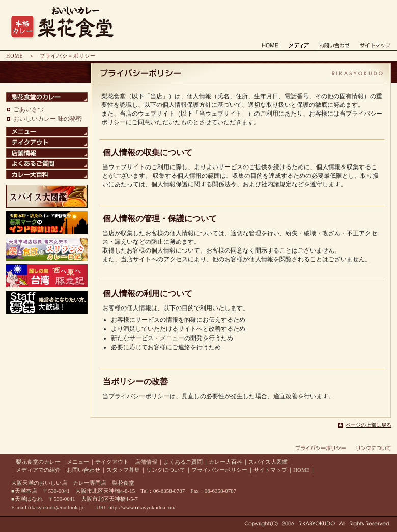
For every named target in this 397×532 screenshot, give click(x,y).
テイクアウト (112, 462)
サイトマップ (270, 470)
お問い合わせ (83, 470)
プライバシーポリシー (219, 470)
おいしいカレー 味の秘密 (48, 119)
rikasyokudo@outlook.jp (56, 507)
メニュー (78, 462)
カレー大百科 (225, 462)
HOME (15, 56)
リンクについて (166, 470)
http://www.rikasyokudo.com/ (142, 507)
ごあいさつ (29, 109)
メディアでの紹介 (38, 470)
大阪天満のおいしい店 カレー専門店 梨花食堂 (73, 483)
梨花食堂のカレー (38, 462)
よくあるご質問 (183, 462)
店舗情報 (146, 462)
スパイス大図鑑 (268, 462)
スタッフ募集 (123, 470)
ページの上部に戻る (368, 425)
